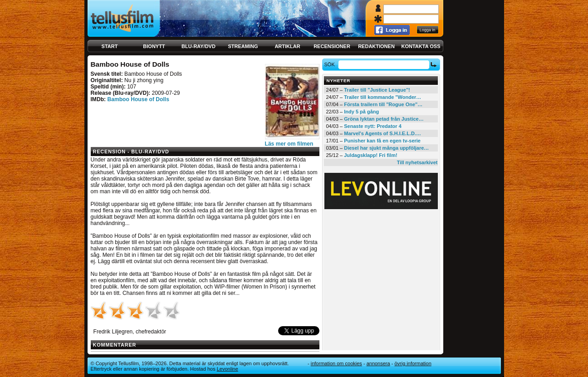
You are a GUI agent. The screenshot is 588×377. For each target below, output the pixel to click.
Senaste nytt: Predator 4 (373, 126)
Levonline (228, 369)
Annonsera (378, 363)
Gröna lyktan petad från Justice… (384, 119)
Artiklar (287, 46)
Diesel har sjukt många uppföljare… (386, 148)
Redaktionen (376, 46)
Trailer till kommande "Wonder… (382, 97)
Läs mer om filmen (289, 144)
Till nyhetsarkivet (417, 162)
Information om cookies (336, 363)
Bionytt (154, 46)
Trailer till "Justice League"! (377, 90)
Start (110, 46)
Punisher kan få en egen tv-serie (382, 141)
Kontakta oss (421, 46)
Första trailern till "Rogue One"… (383, 104)
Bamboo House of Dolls (138, 99)
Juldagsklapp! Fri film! (370, 155)
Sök (331, 64)
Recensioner (332, 46)
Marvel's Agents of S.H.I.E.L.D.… (382, 133)
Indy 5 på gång (361, 112)
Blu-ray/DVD (198, 46)
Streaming (243, 46)
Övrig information (413, 363)
